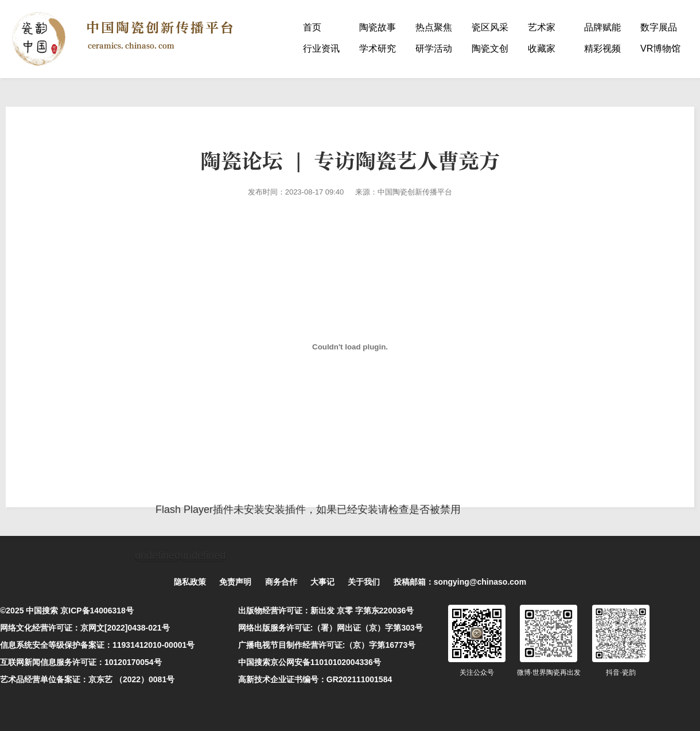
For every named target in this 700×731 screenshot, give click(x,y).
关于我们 (364, 582)
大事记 (322, 582)
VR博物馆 (660, 48)
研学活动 (434, 48)
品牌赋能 (602, 27)
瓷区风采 (490, 27)
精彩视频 (602, 48)
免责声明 (235, 582)
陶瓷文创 (490, 48)
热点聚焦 (434, 27)
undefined (157, 555)
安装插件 (285, 510)
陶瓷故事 (378, 27)
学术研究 (378, 48)
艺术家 (542, 27)
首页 (312, 27)
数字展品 (659, 27)
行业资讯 (321, 48)
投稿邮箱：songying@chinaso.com (460, 582)
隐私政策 (190, 582)
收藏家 (542, 48)
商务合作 (281, 582)
